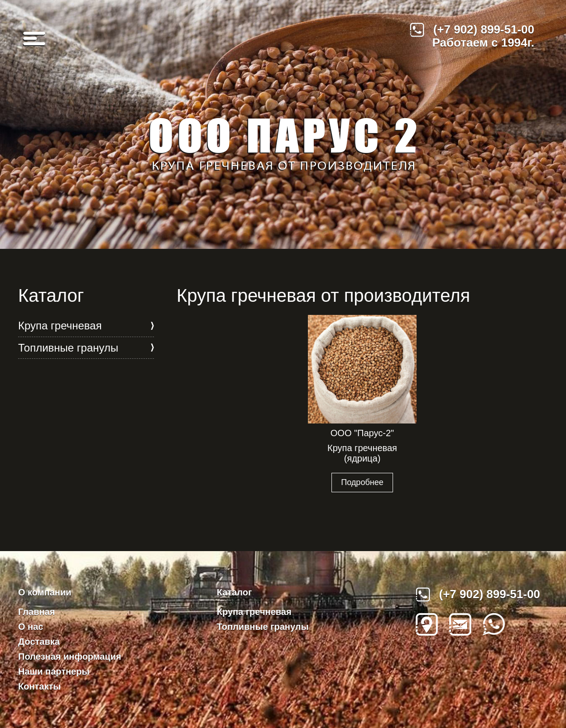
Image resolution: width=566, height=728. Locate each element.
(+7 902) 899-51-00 (472, 30)
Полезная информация (70, 657)
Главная (36, 612)
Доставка (39, 642)
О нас (31, 627)
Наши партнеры (54, 671)
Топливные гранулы (68, 348)
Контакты (39, 686)
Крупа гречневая (60, 326)
